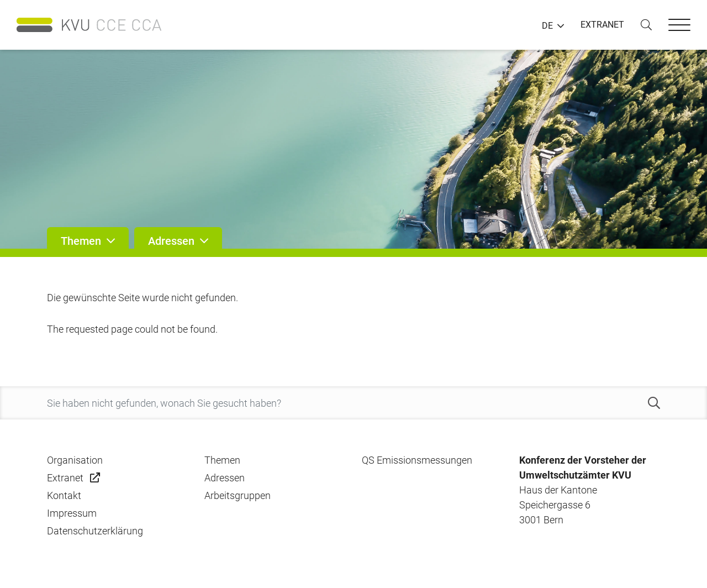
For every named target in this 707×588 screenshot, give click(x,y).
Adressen (225, 478)
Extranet (65, 478)
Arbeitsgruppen (238, 495)
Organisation (75, 460)
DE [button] (547, 26)
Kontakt (64, 495)
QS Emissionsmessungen (417, 460)
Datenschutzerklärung (95, 531)
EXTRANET (602, 25)
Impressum (72, 513)
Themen (222, 460)
